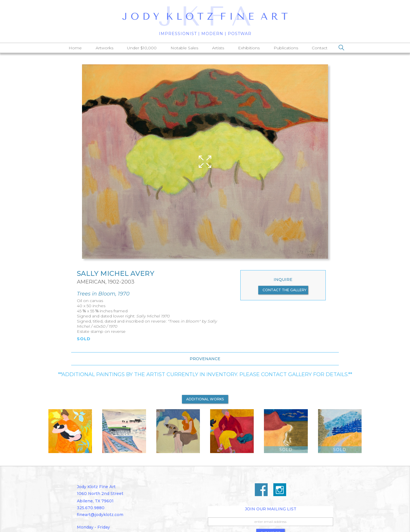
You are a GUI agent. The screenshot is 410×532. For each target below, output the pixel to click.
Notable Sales (184, 48)
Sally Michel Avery (116, 274)
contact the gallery (284, 290)
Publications (286, 48)
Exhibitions (249, 48)
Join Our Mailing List (271, 509)
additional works (205, 399)
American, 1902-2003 (106, 282)
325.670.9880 (91, 508)
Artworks (104, 48)
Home (75, 48)
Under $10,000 (142, 48)
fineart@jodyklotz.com (100, 515)
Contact (320, 48)
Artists (218, 48)
